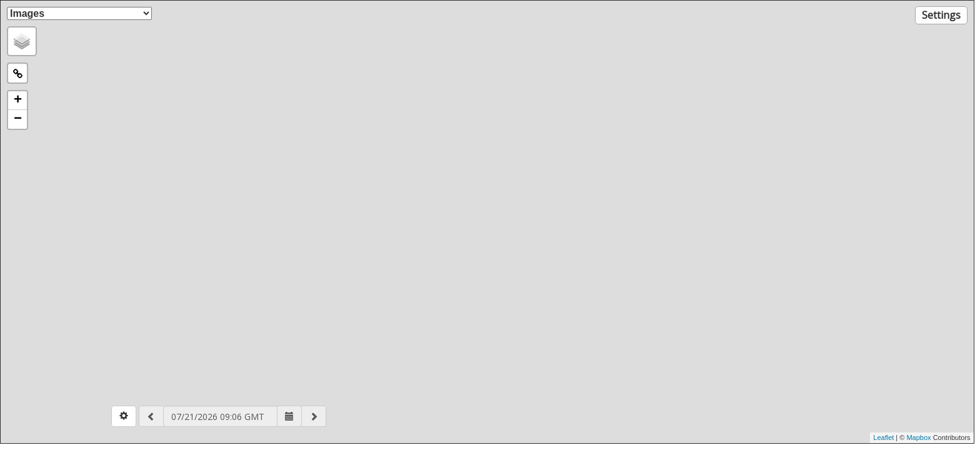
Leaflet (883, 437)
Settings (941, 15)
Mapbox (919, 437)
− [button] (18, 119)
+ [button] (18, 101)
